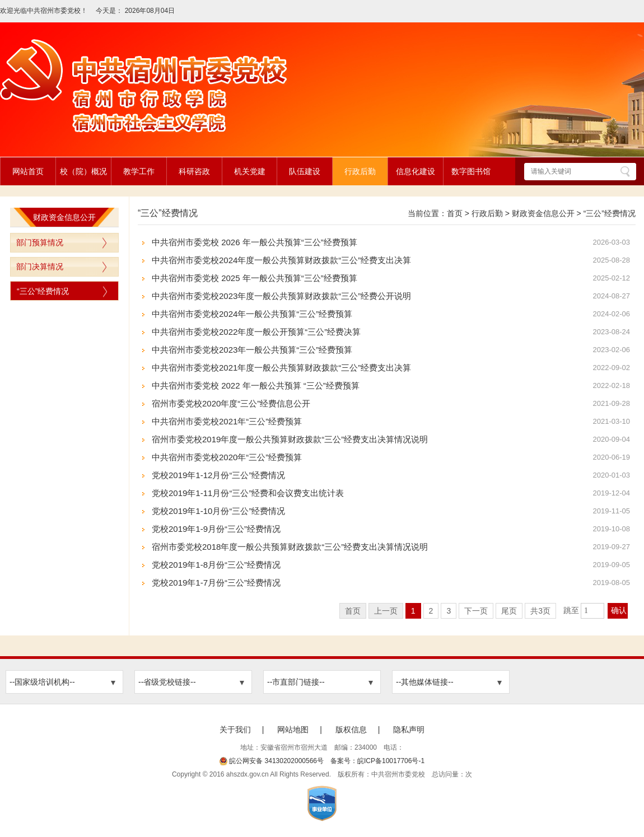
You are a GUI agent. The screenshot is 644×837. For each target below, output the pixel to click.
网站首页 (28, 171)
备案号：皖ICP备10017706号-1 (377, 761)
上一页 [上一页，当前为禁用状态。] (386, 611)
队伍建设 (305, 171)
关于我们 (235, 730)
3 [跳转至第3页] (449, 611)
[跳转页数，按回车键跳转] (592, 611)
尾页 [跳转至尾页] (509, 611)
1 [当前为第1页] (413, 611)
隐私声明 (409, 730)
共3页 (540, 611)
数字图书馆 (471, 171)
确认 (619, 611)
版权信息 (351, 730)
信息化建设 (416, 171)
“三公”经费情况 (43, 291)
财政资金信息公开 (543, 213)
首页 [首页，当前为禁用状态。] (353, 611)
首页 (455, 213)
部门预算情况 (40, 242)
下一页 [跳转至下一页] (476, 611)
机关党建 (250, 171)
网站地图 (293, 730)
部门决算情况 (40, 266)
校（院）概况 (83, 171)
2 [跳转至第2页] (431, 611)
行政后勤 (360, 171)
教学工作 (139, 171)
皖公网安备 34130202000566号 (272, 761)
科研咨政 (194, 171)
